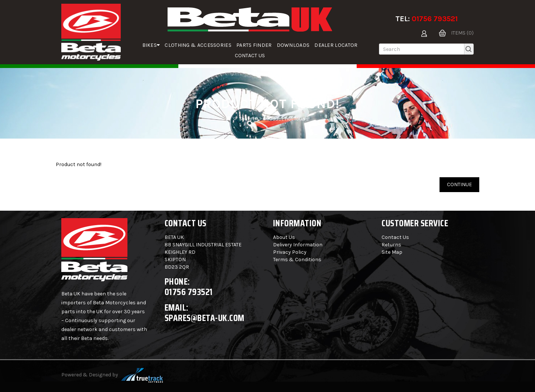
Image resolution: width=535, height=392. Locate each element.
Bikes (151, 45)
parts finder (254, 45)
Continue (459, 184)
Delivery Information (298, 245)
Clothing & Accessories (198, 45)
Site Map (392, 252)
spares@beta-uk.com (205, 318)
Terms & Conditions (297, 260)
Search (247, 119)
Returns (391, 245)
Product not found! (287, 119)
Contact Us (250, 56)
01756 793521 (435, 19)
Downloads (293, 45)
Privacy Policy (290, 252)
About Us (284, 237)
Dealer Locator (336, 45)
